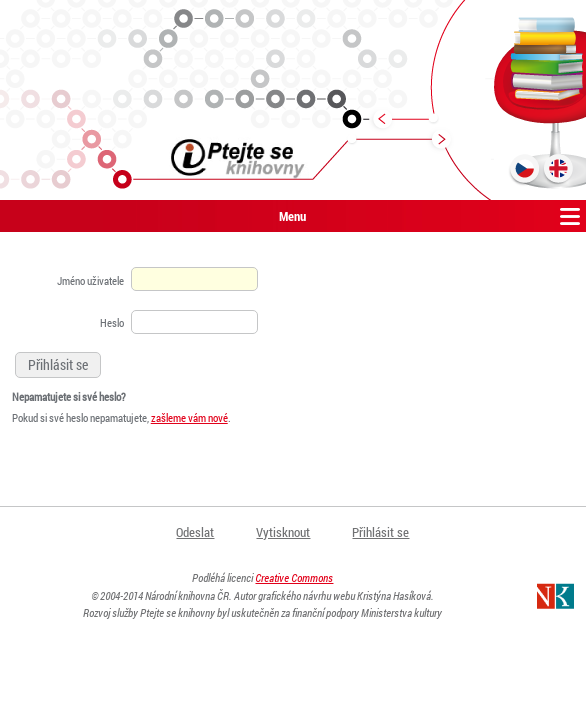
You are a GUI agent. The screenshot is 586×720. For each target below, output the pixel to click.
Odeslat (195, 532)
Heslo (112, 322)
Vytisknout (283, 532)
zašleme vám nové (189, 417)
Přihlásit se (380, 532)
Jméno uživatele (90, 280)
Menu (292, 216)
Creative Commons (294, 577)
